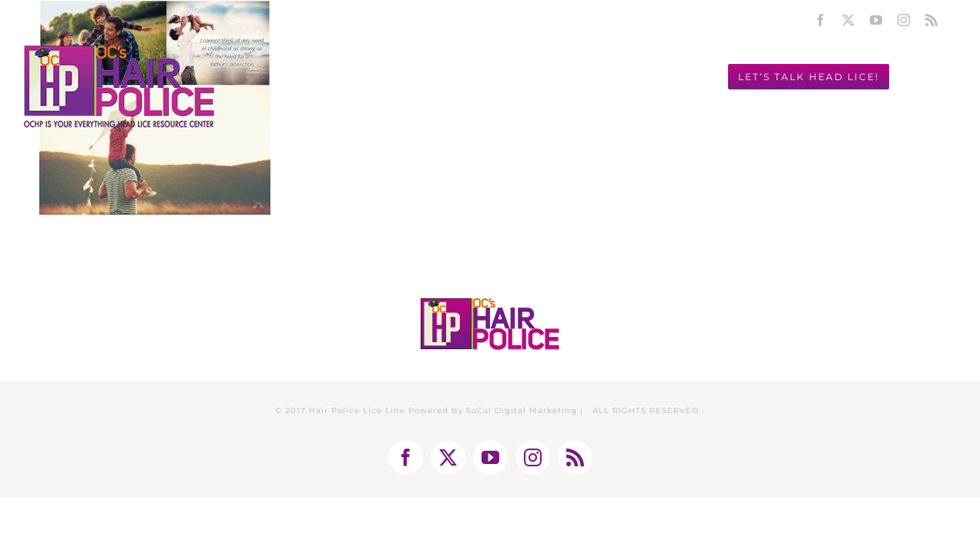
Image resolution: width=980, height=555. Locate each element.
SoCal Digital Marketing (522, 410)
